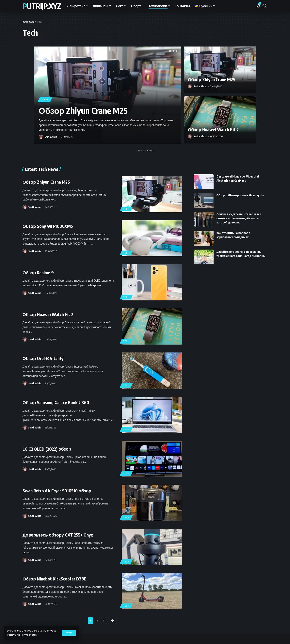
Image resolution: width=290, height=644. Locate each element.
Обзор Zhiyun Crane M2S (83, 110)
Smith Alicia (51, 137)
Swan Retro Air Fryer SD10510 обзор (57, 491)
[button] (170, 51)
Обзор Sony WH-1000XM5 (48, 226)
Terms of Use (29, 635)
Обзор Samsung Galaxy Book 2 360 (56, 402)
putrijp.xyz (42, 6)
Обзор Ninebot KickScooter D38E (54, 579)
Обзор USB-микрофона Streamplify (240, 188)
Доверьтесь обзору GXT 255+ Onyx (58, 535)
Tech (45, 99)
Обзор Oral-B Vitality (43, 358)
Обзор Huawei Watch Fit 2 (213, 129)
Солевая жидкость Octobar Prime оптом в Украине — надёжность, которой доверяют (239, 211)
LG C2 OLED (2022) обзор (47, 449)
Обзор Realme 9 (38, 273)
